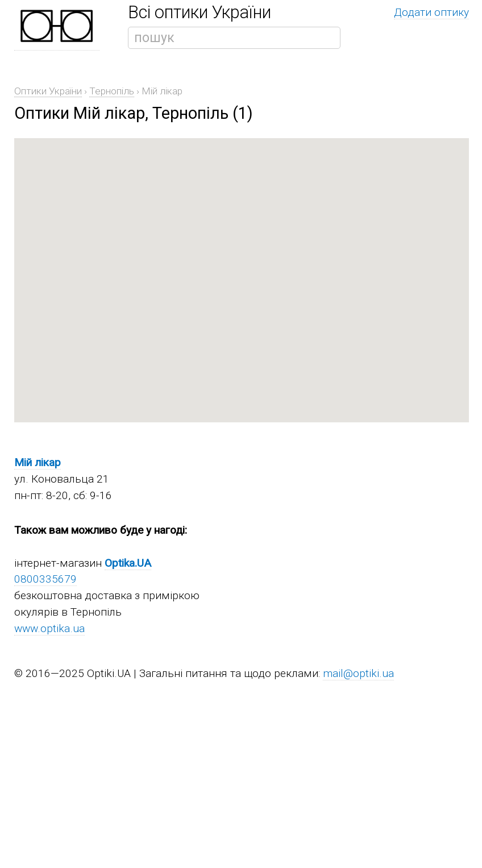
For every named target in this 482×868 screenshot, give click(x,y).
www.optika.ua (49, 628)
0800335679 (45, 579)
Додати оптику (431, 12)
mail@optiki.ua (358, 673)
